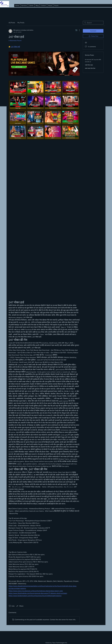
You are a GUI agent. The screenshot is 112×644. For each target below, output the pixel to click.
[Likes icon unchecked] (10, 606)
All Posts (12, 23)
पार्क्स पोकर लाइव (89, 65)
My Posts (21, 23)
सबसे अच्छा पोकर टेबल (90, 68)
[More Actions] (78, 30)
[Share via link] (20, 606)
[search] (93, 23)
